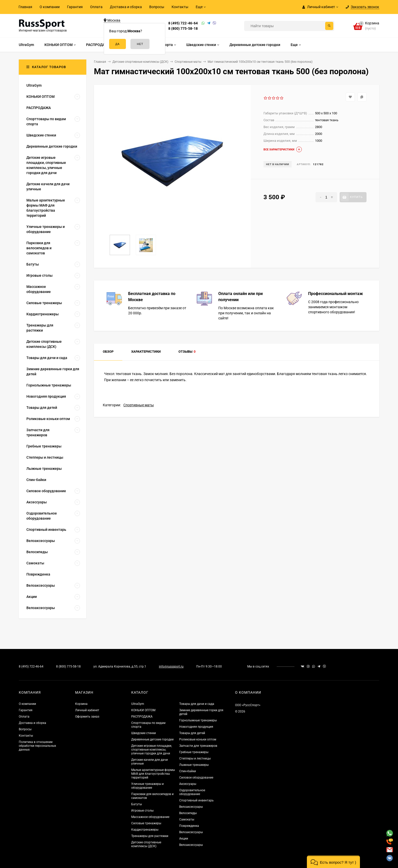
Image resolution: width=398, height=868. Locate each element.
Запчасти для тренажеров (198, 746)
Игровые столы (142, 811)
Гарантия (75, 7)
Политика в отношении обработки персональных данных (37, 746)
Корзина (81, 704)
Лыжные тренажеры (194, 765)
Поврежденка (189, 826)
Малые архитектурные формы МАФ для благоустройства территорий (153, 774)
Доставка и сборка (126, 7)
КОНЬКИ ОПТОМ (143, 710)
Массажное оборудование (150, 817)
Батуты (137, 804)
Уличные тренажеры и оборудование (147, 786)
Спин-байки (188, 771)
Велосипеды (188, 813)
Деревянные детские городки (152, 739)
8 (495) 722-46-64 (183, 23)
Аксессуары (188, 784)
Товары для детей (192, 733)
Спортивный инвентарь (196, 800)
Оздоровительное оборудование (192, 792)
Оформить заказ (87, 717)
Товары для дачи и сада (197, 704)
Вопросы (157, 7)
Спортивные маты (139, 405)
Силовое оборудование (196, 778)
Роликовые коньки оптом (198, 739)
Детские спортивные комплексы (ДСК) (146, 844)
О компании (50, 7)
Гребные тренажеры (194, 752)
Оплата (96, 7)
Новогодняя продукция (196, 727)
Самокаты (187, 819)
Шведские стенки (144, 733)
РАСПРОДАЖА (142, 717)
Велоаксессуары (191, 807)
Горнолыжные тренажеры (198, 720)
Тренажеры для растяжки (150, 836)
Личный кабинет (87, 710)
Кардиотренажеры (145, 830)
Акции (184, 839)
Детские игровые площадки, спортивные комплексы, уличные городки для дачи (152, 750)
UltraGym (138, 704)
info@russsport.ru (171, 666)
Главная (25, 7)
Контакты (180, 7)
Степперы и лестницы (195, 758)
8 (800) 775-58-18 (183, 28)
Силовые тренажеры (146, 823)
